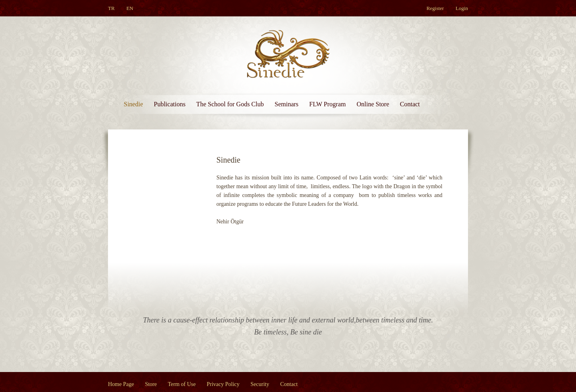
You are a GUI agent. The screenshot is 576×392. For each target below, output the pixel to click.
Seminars (286, 104)
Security (260, 384)
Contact (410, 104)
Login (462, 8)
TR (111, 8)
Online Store (373, 104)
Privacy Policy (223, 384)
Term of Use (182, 384)
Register (435, 8)
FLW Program (327, 104)
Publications (170, 104)
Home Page (121, 384)
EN (130, 8)
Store (151, 384)
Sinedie (134, 104)
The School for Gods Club (230, 104)
